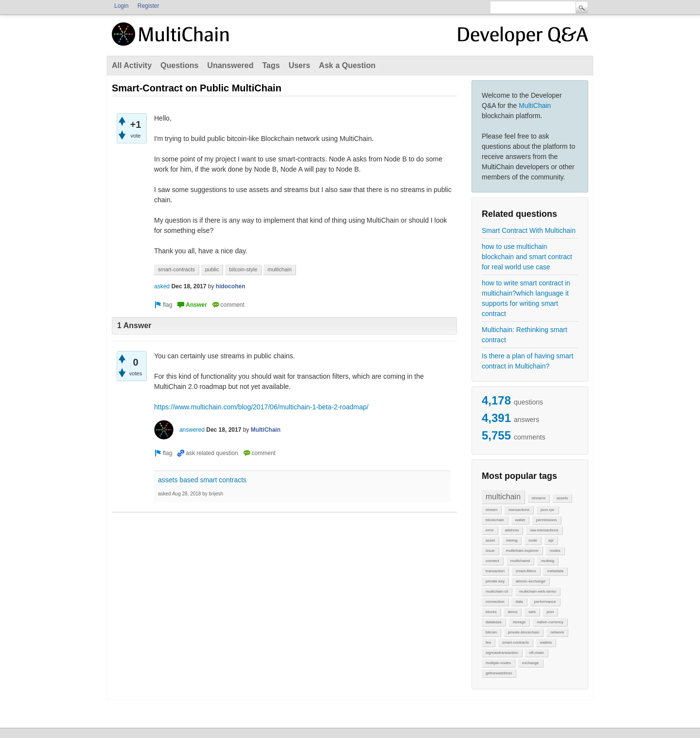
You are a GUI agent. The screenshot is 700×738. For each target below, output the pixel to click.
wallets (546, 642)
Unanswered (230, 65)
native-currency (550, 622)
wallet (520, 520)
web (532, 612)
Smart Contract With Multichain (529, 230)
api (551, 540)
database (494, 622)
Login (121, 6)
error (490, 530)
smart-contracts (516, 642)
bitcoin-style (243, 269)
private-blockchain (524, 632)
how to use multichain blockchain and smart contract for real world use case (527, 257)
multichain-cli (497, 591)
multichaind (520, 561)
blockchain (495, 520)
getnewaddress (499, 673)
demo (512, 612)
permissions (547, 520)
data (519, 602)
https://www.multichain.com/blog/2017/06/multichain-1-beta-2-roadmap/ (261, 407)
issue (490, 551)
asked (162, 286)
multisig (548, 561)
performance (545, 602)
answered (192, 430)
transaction (495, 571)
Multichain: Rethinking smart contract (525, 335)
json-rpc (547, 510)
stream (491, 510)
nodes (555, 551)
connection (495, 602)
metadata (555, 571)
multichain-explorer (522, 551)
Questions (179, 65)
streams (539, 498)
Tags (271, 65)
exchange (531, 663)
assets (562, 498)
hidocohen (231, 286)
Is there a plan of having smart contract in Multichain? (527, 361)
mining (512, 540)
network (557, 632)
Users (299, 65)
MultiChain (535, 105)
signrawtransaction (502, 653)
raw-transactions (544, 530)
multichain (503, 497)
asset (490, 540)
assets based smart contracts (202, 480)
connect (492, 561)
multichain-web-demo (538, 591)
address (512, 530)
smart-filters (526, 571)
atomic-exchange (531, 581)
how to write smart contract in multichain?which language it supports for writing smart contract (526, 298)
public (212, 269)
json (551, 612)
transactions (519, 510)
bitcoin (491, 632)
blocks (491, 612)
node (533, 540)
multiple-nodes (498, 663)
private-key (495, 581)
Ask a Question (347, 65)
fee (488, 642)
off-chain (536, 653)
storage (519, 622)
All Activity (132, 65)
